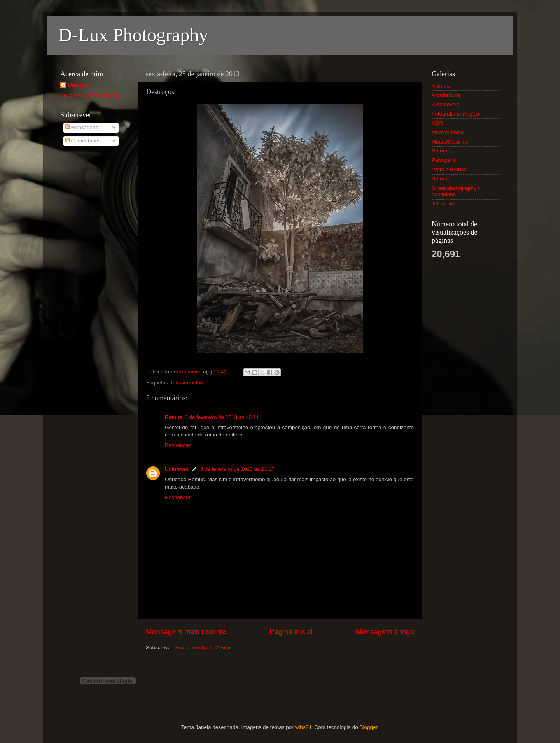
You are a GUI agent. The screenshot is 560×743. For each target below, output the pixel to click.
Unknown (177, 469)
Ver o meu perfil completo (90, 95)
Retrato (440, 179)
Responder (178, 445)
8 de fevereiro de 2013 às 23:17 (237, 469)
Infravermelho (187, 383)
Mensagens (82, 127)
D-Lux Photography (133, 35)
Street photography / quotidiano (455, 191)
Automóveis (445, 104)
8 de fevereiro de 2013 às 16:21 (222, 417)
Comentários (83, 141)
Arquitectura (446, 95)
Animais (441, 86)
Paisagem (443, 160)
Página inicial (291, 632)
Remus (174, 417)
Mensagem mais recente (186, 632)
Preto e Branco (449, 169)
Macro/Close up (450, 142)
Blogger (368, 727)
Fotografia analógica (455, 114)
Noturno (441, 151)
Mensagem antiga (385, 632)
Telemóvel (444, 204)
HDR (437, 123)
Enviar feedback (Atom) (203, 647)
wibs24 (303, 727)
